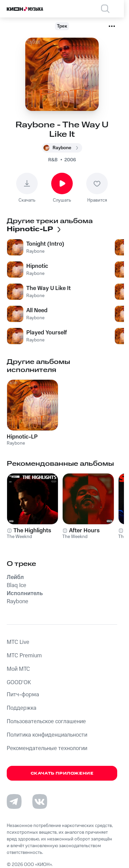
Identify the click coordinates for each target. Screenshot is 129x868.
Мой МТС (18, 669)
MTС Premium (24, 656)
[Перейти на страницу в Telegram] (14, 801)
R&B (53, 160)
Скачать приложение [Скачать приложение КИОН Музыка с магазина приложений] (62, 773)
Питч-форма (23, 695)
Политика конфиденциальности (47, 735)
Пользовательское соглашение (46, 721)
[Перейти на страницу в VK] (40, 801)
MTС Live (18, 642)
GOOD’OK (19, 683)
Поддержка (22, 708)
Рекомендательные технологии (47, 748)
